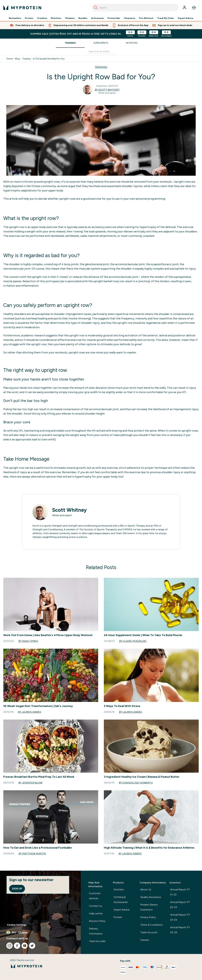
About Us (146, 889)
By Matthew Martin (32, 854)
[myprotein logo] (22, 8)
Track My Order (166, 18)
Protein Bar (114, 18)
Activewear (97, 18)
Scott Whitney (69, 510)
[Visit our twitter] (32, 946)
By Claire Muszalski (133, 641)
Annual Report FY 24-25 (180, 930)
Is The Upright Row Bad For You (49, 59)
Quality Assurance (151, 897)
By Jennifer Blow (30, 783)
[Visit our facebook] (17, 946)
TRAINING (101, 67)
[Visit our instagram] (9, 946)
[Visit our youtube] (25, 946)
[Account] (184, 8)
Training (70, 43)
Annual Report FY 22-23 (180, 905)
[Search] (96, 8)
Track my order (97, 941)
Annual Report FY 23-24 (180, 917)
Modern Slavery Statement (149, 907)
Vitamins (70, 18)
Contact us (96, 906)
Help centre (96, 913)
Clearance (130, 18)
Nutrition (56, 18)
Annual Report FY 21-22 (180, 892)
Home (10, 59)
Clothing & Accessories (121, 900)
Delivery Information (96, 931)
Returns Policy (97, 921)
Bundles (83, 18)
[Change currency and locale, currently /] (40, 932)
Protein (29, 18)
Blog (17, 59)
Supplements (101, 43)
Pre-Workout (146, 18)
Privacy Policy (148, 917)
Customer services (95, 896)
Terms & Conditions (151, 925)
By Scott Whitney (107, 90)
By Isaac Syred (28, 641)
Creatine (42, 18)
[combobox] (135, 8)
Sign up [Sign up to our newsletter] (17, 889)
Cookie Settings (17, 925)
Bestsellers (15, 18)
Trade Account (149, 932)
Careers (145, 940)
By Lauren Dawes (30, 712)
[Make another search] (101, 52)
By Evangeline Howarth (136, 783)
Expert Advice (186, 18)
